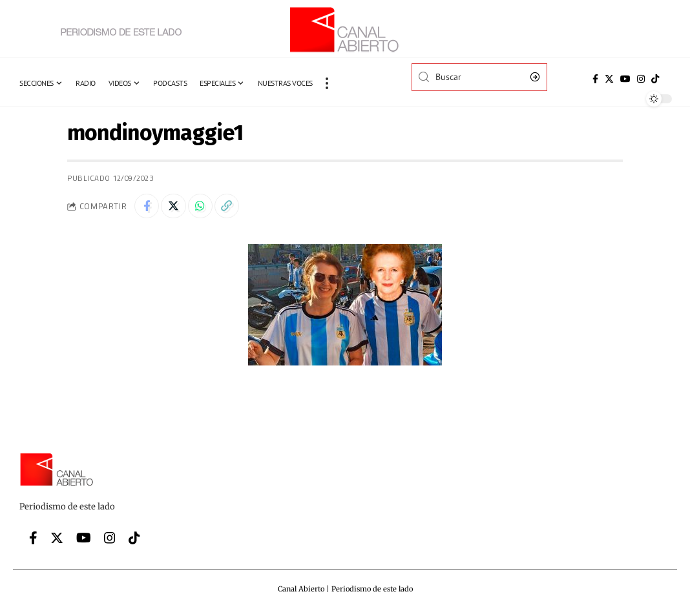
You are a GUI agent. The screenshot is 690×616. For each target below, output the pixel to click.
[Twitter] (609, 79)
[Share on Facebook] (147, 207)
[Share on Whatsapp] (203, 207)
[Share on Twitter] (175, 207)
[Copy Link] (231, 207)
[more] (327, 83)
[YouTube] (625, 79)
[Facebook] (595, 79)
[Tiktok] (655, 79)
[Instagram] (641, 79)
